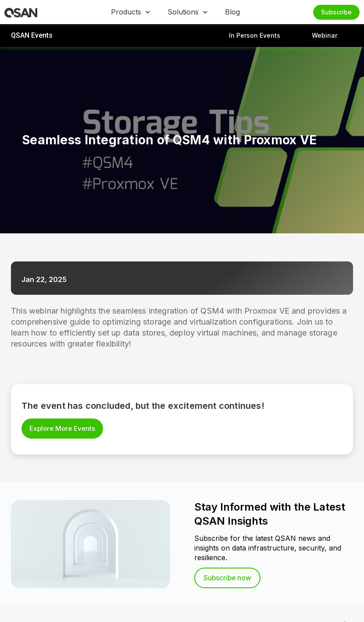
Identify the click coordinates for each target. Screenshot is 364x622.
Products (130, 12)
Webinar (325, 35)
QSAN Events (32, 35)
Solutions (187, 12)
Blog (232, 12)
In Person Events (255, 35)
